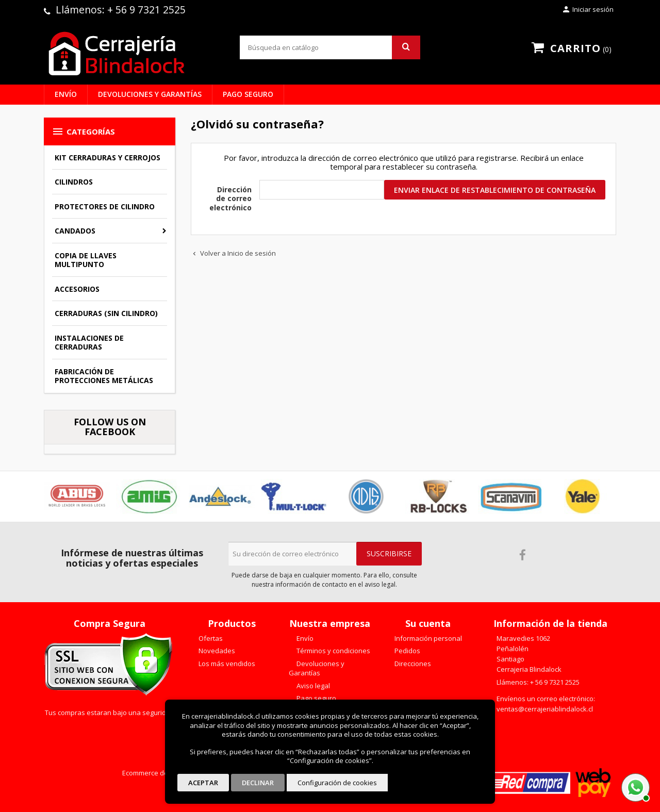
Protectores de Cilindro (105, 206)
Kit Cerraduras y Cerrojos (108, 158)
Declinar (258, 783)
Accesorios (77, 289)
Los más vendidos (226, 664)
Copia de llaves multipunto (86, 260)
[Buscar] (330, 47)
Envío (66, 94)
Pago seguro (248, 94)
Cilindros (74, 182)
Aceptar (203, 783)
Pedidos (407, 651)
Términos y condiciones (333, 651)
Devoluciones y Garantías (150, 94)
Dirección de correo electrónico (230, 198)
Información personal (427, 638)
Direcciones (412, 664)
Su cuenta (428, 623)
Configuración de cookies (337, 783)
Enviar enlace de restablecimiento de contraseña (495, 190)
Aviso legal (312, 686)
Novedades (216, 651)
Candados (75, 231)
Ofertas (210, 638)
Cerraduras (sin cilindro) (106, 313)
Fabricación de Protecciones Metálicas (104, 376)
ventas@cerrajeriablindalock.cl (545, 709)
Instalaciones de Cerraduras (89, 343)
